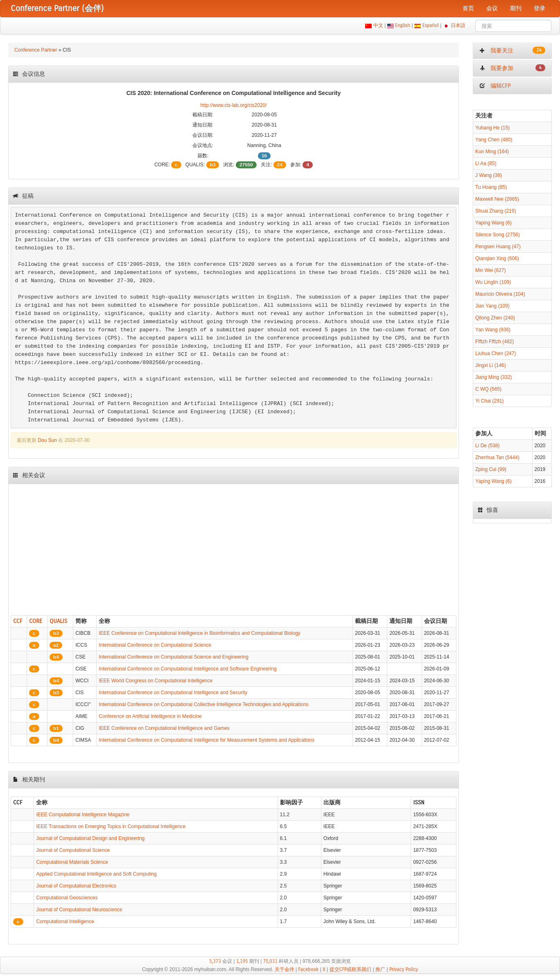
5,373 (215, 961)
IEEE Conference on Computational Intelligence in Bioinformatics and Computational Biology (199, 633)
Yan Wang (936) (493, 330)
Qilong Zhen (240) (495, 318)
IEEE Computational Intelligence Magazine (82, 815)
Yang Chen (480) (494, 140)
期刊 (516, 8)
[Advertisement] (234, 548)
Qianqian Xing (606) (497, 258)
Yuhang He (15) (492, 128)
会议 (492, 8)
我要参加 (512, 68)
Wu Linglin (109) (493, 282)
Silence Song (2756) (498, 235)
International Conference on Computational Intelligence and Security (173, 693)
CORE (36, 621)
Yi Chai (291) (490, 401)
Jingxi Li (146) (491, 365)
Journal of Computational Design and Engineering (90, 838)
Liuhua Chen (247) (496, 353)
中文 (378, 25)
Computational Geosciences (67, 898)
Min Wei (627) (490, 270)
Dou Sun (47, 440)
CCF (18, 621)
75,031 (270, 961)
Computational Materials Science (72, 862)
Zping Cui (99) (491, 469)
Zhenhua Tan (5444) (497, 457)
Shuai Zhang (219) (496, 211)
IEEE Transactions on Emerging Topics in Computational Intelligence (111, 826)
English (403, 25)
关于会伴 (285, 969)
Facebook (308, 969)
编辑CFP (495, 86)
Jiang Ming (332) (493, 377)
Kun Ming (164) (492, 152)
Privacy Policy (404, 969)
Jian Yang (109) (492, 306)
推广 (380, 969)
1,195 (242, 961)
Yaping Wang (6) (493, 223)
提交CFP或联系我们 (351, 969)
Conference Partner (36, 50)
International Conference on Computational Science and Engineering (174, 657)
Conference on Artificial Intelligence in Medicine (150, 716)
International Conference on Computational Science (155, 645)
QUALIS (58, 621)
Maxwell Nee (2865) (497, 199)
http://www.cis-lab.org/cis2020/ (233, 105)
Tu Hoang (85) (491, 187)
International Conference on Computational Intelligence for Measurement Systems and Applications (207, 740)
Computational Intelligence (65, 921)
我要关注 (512, 50)
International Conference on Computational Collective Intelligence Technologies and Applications (203, 704)
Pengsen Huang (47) (498, 247)
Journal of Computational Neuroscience (79, 910)
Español (430, 25)
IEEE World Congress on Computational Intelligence (156, 681)
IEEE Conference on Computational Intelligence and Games (164, 728)
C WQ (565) (488, 389)
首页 (468, 8)
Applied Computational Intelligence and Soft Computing (96, 874)
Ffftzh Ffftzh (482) (495, 342)
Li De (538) (487, 446)
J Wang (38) (489, 175)
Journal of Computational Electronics (76, 886)
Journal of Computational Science (73, 850)
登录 (540, 8)
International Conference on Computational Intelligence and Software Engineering (187, 669)
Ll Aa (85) (486, 163)
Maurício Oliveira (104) (500, 294)
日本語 (458, 25)
